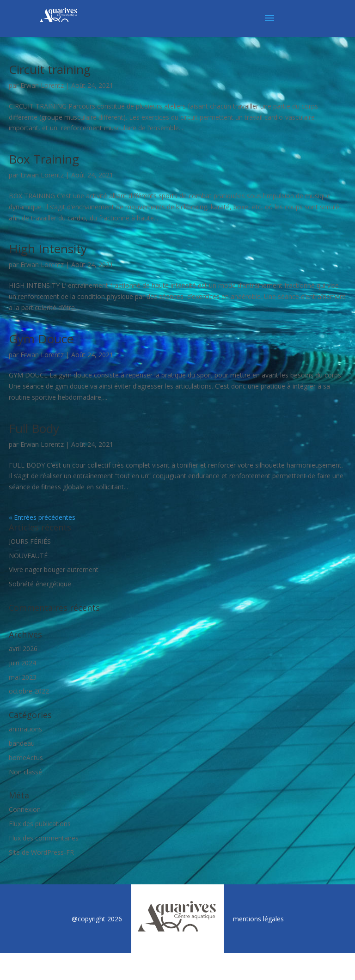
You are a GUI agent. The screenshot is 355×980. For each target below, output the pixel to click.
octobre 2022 (29, 691)
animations (25, 729)
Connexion (25, 809)
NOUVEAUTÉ (28, 556)
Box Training (44, 159)
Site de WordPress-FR (41, 852)
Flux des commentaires (44, 838)
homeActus (26, 758)
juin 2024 (22, 663)
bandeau (22, 743)
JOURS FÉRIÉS (30, 541)
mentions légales (258, 919)
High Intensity (48, 249)
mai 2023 (23, 677)
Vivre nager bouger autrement (54, 569)
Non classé (25, 772)
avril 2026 (23, 648)
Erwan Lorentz (42, 85)
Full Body (34, 428)
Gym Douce (41, 339)
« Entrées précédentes (42, 517)
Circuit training (50, 69)
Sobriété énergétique (40, 584)
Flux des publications (40, 824)
